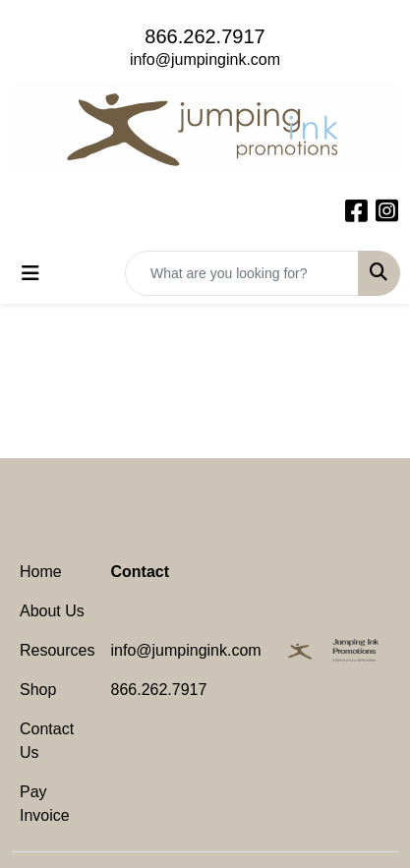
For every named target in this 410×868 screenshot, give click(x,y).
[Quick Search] (242, 273)
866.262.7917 (205, 36)
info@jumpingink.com (205, 59)
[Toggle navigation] (30, 273)
